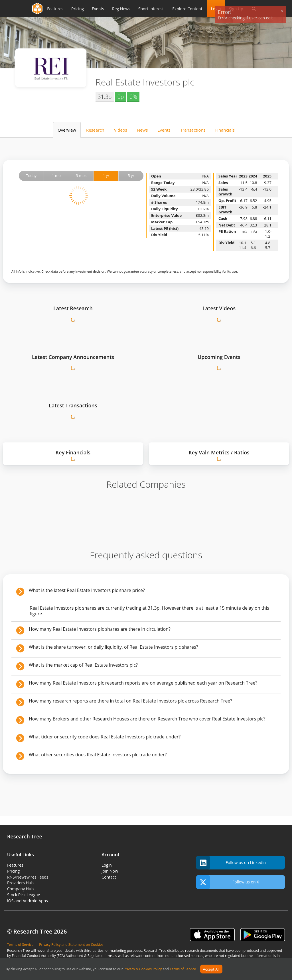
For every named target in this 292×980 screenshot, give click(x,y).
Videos (121, 130)
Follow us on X (228, 882)
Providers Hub (20, 883)
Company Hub (20, 889)
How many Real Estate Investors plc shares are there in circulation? (100, 629)
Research (95, 130)
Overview (67, 130)
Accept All (211, 969)
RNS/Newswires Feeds (28, 877)
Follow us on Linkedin (231, 863)
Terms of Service (183, 969)
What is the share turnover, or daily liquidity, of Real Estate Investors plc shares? (113, 647)
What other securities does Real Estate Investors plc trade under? (98, 755)
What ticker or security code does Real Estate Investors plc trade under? (105, 737)
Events (164, 130)
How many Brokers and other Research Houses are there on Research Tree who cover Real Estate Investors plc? (147, 719)
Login (107, 865)
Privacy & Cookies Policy (143, 969)
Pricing (13, 871)
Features (15, 865)
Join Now (110, 871)
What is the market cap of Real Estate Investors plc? (83, 665)
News (142, 130)
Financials (225, 130)
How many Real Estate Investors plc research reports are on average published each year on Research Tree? (143, 683)
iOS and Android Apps (28, 901)
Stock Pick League (24, 895)
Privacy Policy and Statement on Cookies (71, 945)
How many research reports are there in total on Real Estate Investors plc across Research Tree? (130, 701)
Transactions (193, 130)
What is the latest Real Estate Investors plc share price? (87, 590)
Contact (109, 877)
